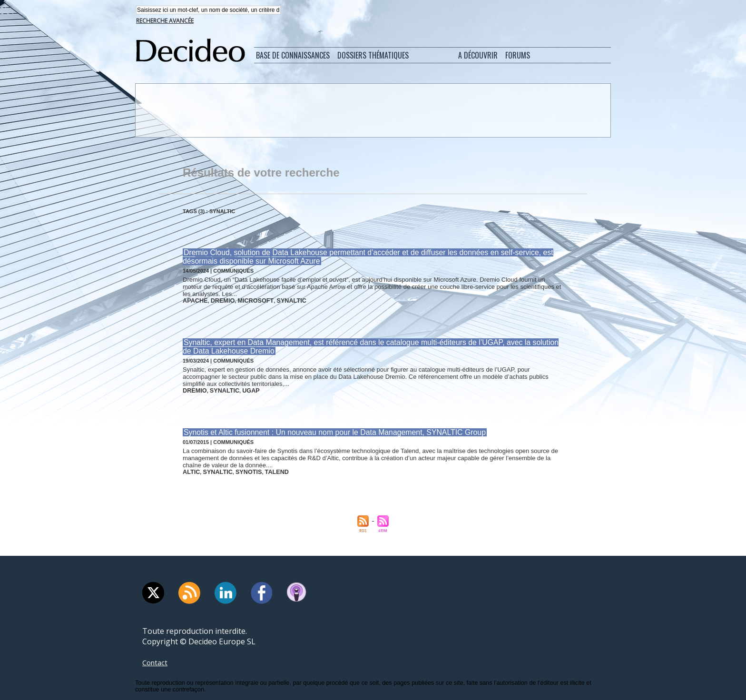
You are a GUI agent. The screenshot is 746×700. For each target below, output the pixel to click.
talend (265, 468)
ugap (243, 388)
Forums (518, 56)
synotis (241, 468)
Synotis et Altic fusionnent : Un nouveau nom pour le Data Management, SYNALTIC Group (327, 429)
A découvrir (478, 56)
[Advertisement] (372, 111)
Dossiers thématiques (373, 56)
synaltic (278, 300)
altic (190, 468)
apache (194, 300)
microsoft (247, 300)
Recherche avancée (165, 22)
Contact (156, 658)
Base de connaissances (293, 56)
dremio (218, 300)
